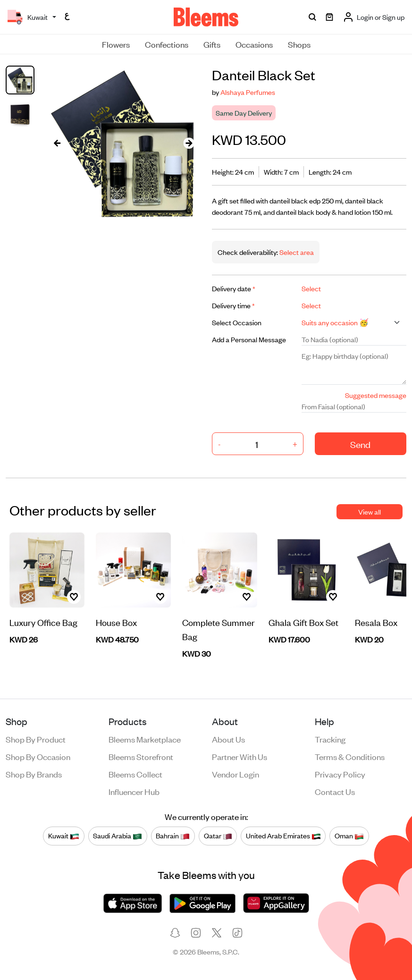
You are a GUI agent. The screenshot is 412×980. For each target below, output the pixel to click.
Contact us (335, 791)
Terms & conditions (350, 756)
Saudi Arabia (118, 836)
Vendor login (235, 774)
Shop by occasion (38, 756)
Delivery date (234, 288)
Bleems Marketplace (145, 739)
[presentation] (57, 143)
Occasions (254, 44)
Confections (167, 44)
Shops (299, 44)
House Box (116, 622)
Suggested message (376, 395)
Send (360, 444)
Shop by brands (34, 774)
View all (370, 511)
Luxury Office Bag (43, 622)
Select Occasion (237, 322)
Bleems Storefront (141, 756)
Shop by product (36, 739)
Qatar (218, 836)
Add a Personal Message (249, 339)
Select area (296, 252)
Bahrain (173, 836)
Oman (349, 836)
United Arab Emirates (283, 836)
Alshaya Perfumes (248, 92)
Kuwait (64, 836)
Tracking (330, 739)
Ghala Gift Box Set (303, 622)
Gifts (212, 44)
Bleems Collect (135, 774)
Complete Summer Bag (219, 629)
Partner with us (240, 756)
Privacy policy (340, 774)
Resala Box (376, 622)
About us (228, 739)
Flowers (116, 44)
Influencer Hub (134, 791)
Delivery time (233, 305)
